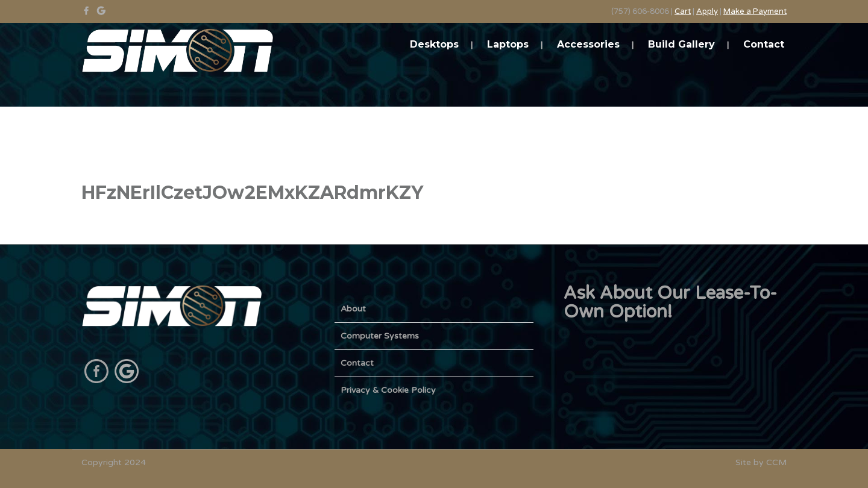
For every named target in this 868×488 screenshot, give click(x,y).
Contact (764, 44)
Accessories (588, 44)
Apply (707, 11)
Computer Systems (380, 336)
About (353, 309)
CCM (776, 462)
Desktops (434, 44)
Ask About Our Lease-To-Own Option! (670, 302)
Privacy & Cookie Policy (388, 390)
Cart (683, 11)
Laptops (508, 44)
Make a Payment (755, 11)
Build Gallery (681, 44)
